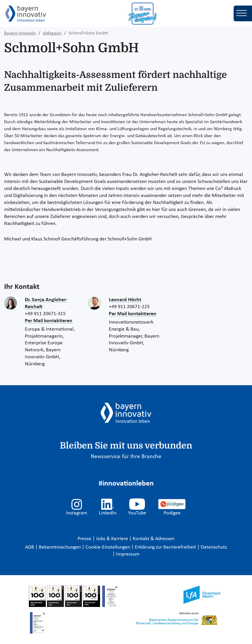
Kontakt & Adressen (154, 539)
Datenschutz (214, 547)
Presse (85, 539)
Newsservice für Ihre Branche (126, 457)
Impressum (128, 554)
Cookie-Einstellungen (108, 547)
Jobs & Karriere (113, 539)
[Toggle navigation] (243, 13)
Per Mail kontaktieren (49, 321)
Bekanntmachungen (60, 547)
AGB (30, 547)
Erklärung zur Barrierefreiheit (166, 547)
